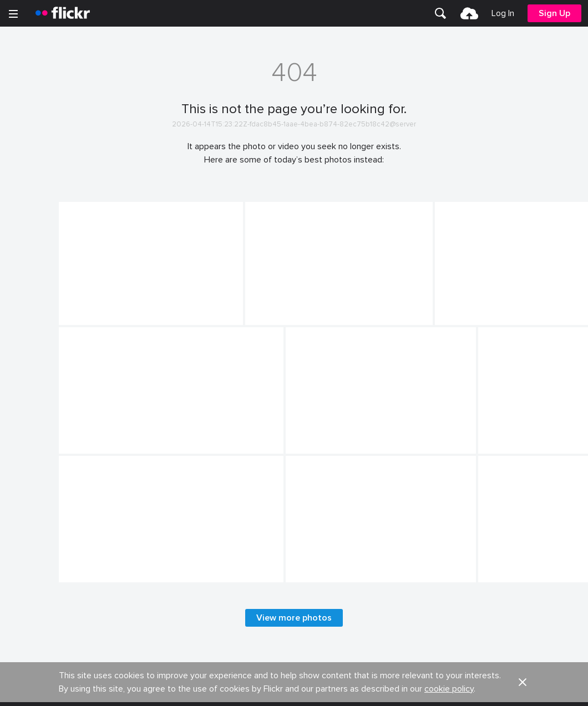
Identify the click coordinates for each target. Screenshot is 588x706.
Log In (503, 13)
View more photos (294, 618)
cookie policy (449, 689)
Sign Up (554, 13)
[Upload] (469, 13)
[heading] (63, 13)
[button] (523, 682)
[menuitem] (440, 13)
